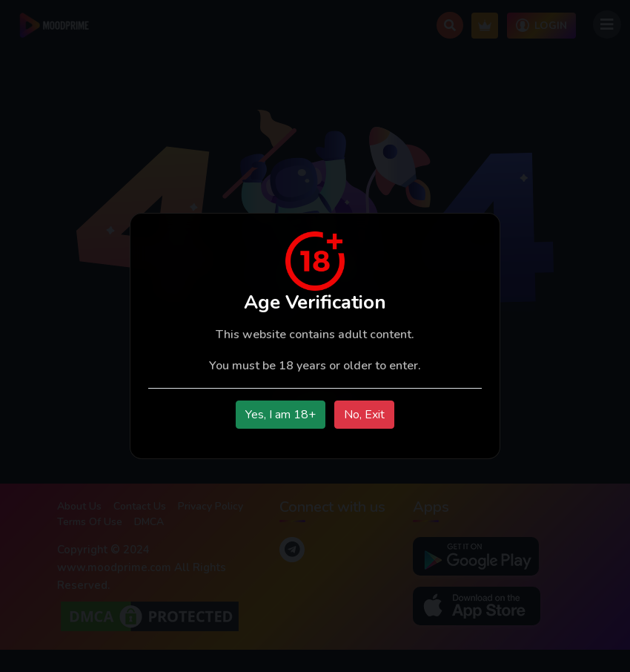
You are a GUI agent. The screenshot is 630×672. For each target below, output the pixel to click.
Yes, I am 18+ (281, 415)
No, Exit (364, 415)
